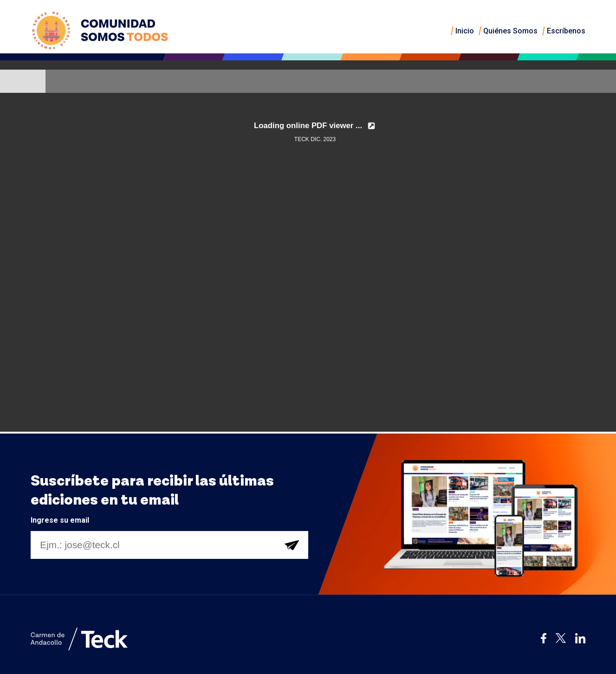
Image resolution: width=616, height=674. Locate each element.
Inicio (465, 31)
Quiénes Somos (510, 31)
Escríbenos (566, 31)
